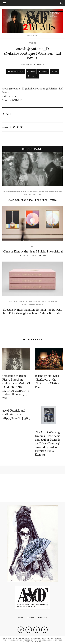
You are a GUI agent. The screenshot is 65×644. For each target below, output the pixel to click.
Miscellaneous (33, 195)
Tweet (33, 43)
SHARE (31, 72)
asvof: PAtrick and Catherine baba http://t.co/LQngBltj (16, 414)
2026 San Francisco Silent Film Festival (33, 199)
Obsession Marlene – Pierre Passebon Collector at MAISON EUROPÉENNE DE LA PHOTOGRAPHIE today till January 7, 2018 (16, 387)
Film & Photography (50, 192)
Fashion (23, 302)
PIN (54, 72)
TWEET (43, 72)
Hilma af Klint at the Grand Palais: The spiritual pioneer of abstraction (33, 253)
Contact (43, 618)
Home (20, 618)
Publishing (28, 304)
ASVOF (42, 64)
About (31, 618)
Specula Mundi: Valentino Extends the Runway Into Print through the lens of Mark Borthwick (32, 311)
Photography (49, 302)
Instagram (35, 302)
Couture (13, 302)
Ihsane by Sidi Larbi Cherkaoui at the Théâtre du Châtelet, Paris (48, 381)
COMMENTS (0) (16, 72)
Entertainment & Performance (20, 192)
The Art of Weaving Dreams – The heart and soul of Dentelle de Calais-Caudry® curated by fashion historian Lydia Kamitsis (48, 443)
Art (33, 246)
